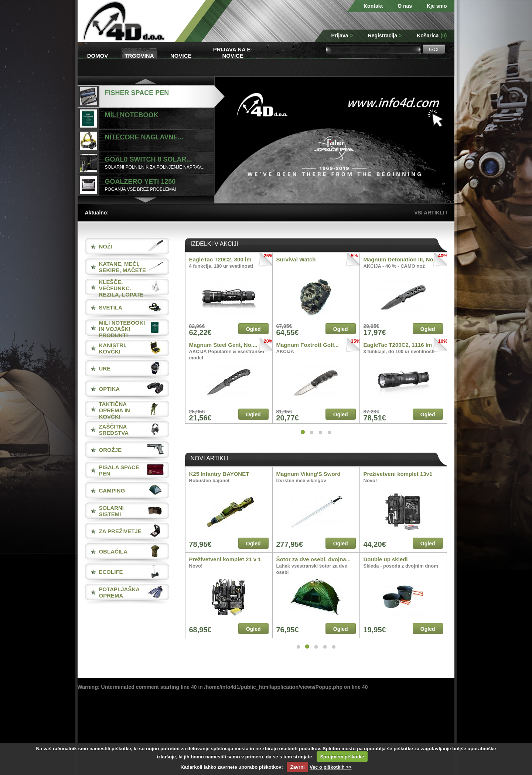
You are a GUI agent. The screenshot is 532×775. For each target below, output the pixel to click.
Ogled (253, 329)
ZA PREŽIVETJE (120, 531)
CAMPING (112, 490)
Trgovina (139, 56)
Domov (98, 56)
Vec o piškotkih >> (330, 767)
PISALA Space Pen (119, 470)
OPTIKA (110, 389)
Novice (181, 56)
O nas (405, 6)
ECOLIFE (111, 572)
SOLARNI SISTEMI (112, 511)
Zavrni (298, 767)
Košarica (432, 35)
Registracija (385, 35)
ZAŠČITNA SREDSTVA (114, 430)
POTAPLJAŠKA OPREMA (119, 592)
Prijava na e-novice (233, 52)
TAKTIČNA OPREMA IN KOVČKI (115, 410)
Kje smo (437, 6)
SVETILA (111, 307)
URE (105, 368)
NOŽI (106, 246)
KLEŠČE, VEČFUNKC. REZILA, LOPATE (121, 288)
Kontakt (373, 6)
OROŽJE (110, 450)
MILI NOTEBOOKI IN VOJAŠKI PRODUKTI (122, 329)
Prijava (342, 35)
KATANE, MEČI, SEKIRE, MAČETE (123, 267)
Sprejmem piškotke (342, 757)
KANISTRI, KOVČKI (113, 348)
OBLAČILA (113, 551)
